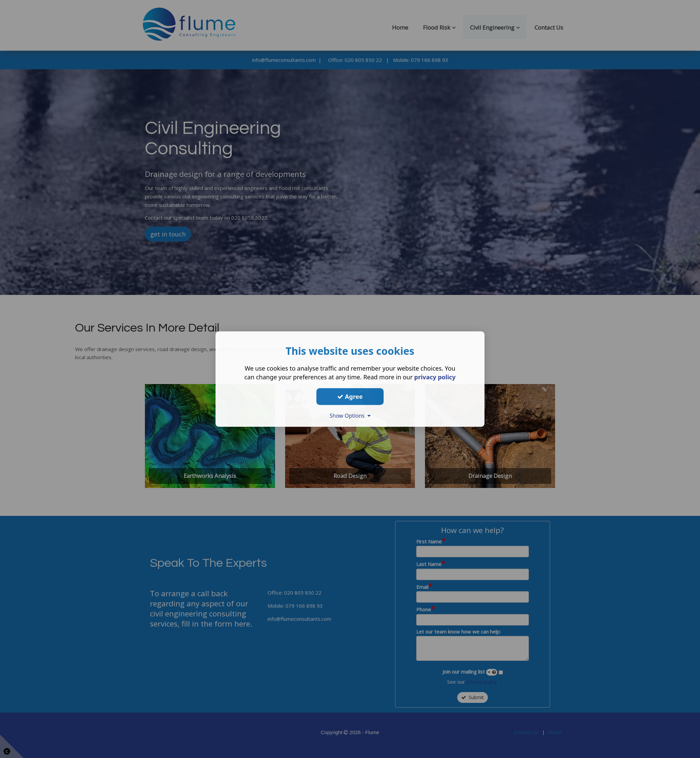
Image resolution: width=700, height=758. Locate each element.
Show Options (350, 416)
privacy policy (435, 377)
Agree (350, 396)
